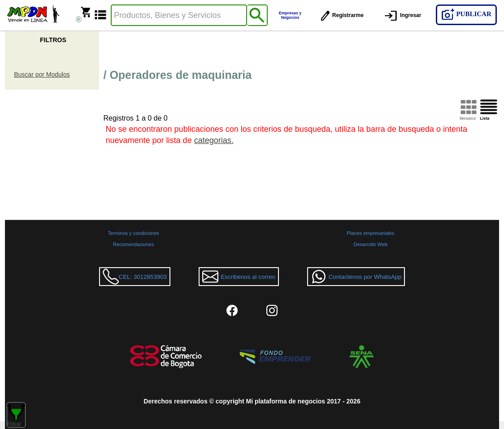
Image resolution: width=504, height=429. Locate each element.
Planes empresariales (370, 233)
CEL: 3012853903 (135, 277)
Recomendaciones (133, 244)
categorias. (214, 140)
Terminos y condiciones (133, 233)
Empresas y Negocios (290, 15)
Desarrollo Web (371, 244)
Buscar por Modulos (42, 74)
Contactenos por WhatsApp (356, 277)
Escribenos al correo (239, 277)
